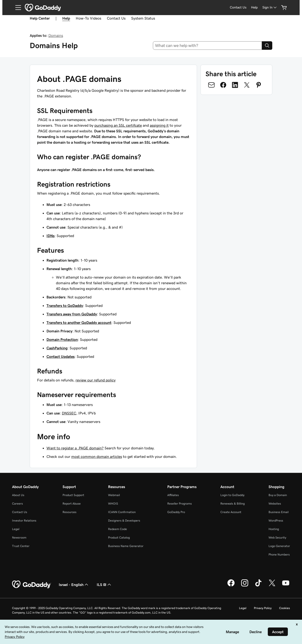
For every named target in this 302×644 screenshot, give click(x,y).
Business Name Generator (126, 546)
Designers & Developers (124, 521)
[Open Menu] (16, 8)
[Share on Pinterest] (259, 85)
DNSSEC (69, 413)
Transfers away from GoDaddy (72, 314)
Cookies (285, 608)
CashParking (57, 348)
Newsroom (19, 537)
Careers (17, 504)
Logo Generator (279, 546)
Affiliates (173, 495)
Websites (275, 504)
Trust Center (21, 546)
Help (66, 18)
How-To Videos (88, 18)
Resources (69, 512)
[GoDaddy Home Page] (32, 585)
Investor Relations (24, 521)
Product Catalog (119, 537)
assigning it (159, 125)
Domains (56, 35)
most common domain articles (97, 456)
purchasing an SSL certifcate (118, 125)
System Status (143, 18)
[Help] (254, 7)
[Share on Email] (211, 85)
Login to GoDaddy (232, 495)
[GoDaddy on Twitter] (272, 586)
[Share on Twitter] (247, 85)
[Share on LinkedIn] (235, 85)
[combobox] (208, 46)
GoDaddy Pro (176, 512)
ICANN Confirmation (122, 512)
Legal (16, 529)
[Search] (267, 46)
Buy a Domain (278, 495)
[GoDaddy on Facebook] (231, 586)
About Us (18, 495)
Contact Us (116, 18)
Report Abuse (72, 504)
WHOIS (113, 504)
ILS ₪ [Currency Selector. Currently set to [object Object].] (104, 585)
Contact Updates (61, 356)
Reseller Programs (180, 504)
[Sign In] (270, 7)
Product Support (73, 495)
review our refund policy (96, 380)
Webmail (114, 495)
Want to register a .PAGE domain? (75, 448)
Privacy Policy (263, 608)
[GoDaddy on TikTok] (258, 586)
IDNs (50, 236)
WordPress (276, 521)
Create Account (231, 512)
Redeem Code (117, 529)
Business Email (279, 512)
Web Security (277, 537)
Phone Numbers (279, 554)
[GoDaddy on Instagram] (245, 586)
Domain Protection (62, 339)
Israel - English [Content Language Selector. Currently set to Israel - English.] (74, 585)
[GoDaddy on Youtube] (286, 586)
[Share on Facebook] (223, 85)
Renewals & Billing (233, 504)
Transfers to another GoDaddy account (79, 322)
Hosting (274, 529)
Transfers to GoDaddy (65, 305)
